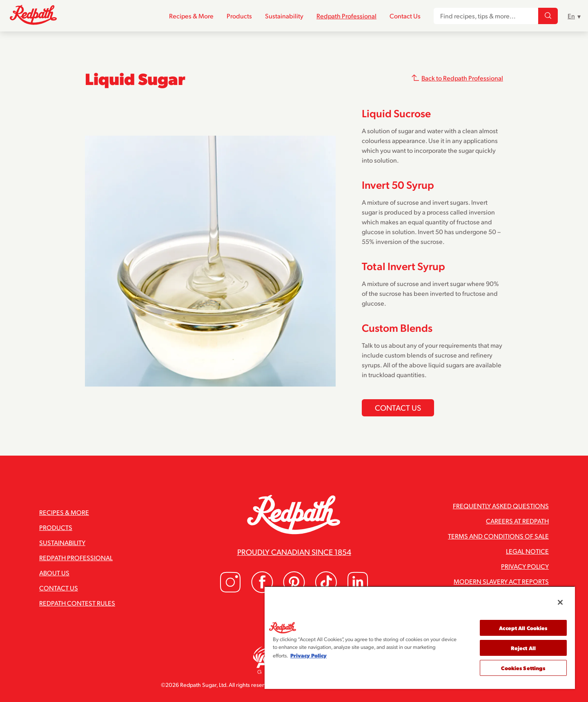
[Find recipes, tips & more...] (548, 16)
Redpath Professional (346, 16)
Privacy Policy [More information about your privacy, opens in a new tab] (308, 655)
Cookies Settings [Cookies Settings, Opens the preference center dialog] (523, 668)
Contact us (398, 407)
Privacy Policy (525, 566)
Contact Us (405, 16)
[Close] (560, 602)
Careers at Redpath (517, 521)
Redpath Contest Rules (77, 603)
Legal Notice (527, 551)
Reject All (523, 648)
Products (239, 16)
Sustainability (284, 16)
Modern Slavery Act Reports (501, 581)
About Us (54, 573)
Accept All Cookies (523, 628)
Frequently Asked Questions (501, 506)
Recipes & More (191, 16)
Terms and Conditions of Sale (498, 536)
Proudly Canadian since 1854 (294, 552)
